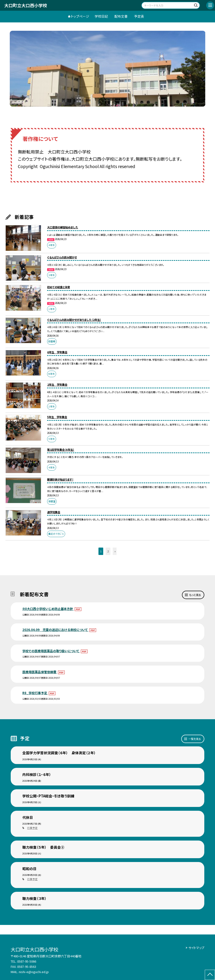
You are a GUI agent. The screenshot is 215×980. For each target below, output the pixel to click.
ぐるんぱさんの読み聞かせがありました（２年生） (74, 320)
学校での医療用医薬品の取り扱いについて (51, 651)
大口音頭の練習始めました (63, 227)
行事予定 (32, 828)
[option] (108, 69)
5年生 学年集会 (57, 417)
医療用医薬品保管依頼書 (40, 672)
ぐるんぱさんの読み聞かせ (62, 257)
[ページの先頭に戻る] (210, 975)
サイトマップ (196, 948)
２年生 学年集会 (57, 385)
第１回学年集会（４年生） (61, 450)
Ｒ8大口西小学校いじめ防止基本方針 (48, 609)
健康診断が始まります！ (60, 479)
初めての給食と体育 (59, 287)
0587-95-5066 (27, 961)
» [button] (115, 551)
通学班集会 (54, 512)
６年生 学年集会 (57, 352)
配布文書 (121, 16)
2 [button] (108, 551)
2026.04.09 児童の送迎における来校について (55, 630)
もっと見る (195, 595)
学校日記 (101, 16)
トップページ (80, 16)
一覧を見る (195, 739)
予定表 (139, 16)
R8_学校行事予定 (35, 693)
